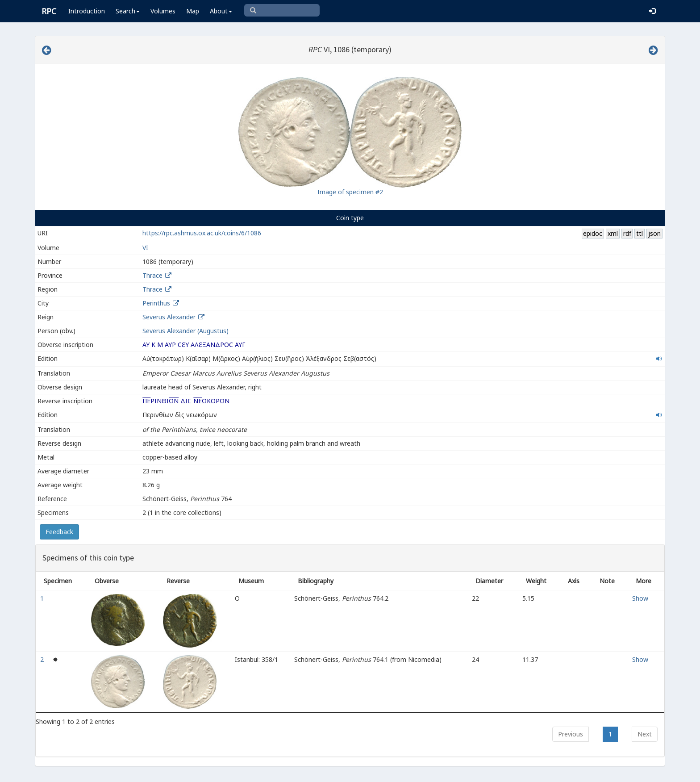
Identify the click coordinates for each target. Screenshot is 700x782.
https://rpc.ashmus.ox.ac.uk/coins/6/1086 (202, 233)
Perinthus (156, 303)
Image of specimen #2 (350, 192)
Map (193, 11)
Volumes (163, 11)
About (221, 11)
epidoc (593, 233)
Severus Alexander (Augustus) (185, 331)
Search (128, 11)
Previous (571, 734)
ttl (640, 233)
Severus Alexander (169, 317)
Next (645, 734)
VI (145, 248)
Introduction (87, 11)
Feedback (59, 532)
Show (640, 598)
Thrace (152, 275)
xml (613, 233)
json (654, 233)
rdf (627, 233)
